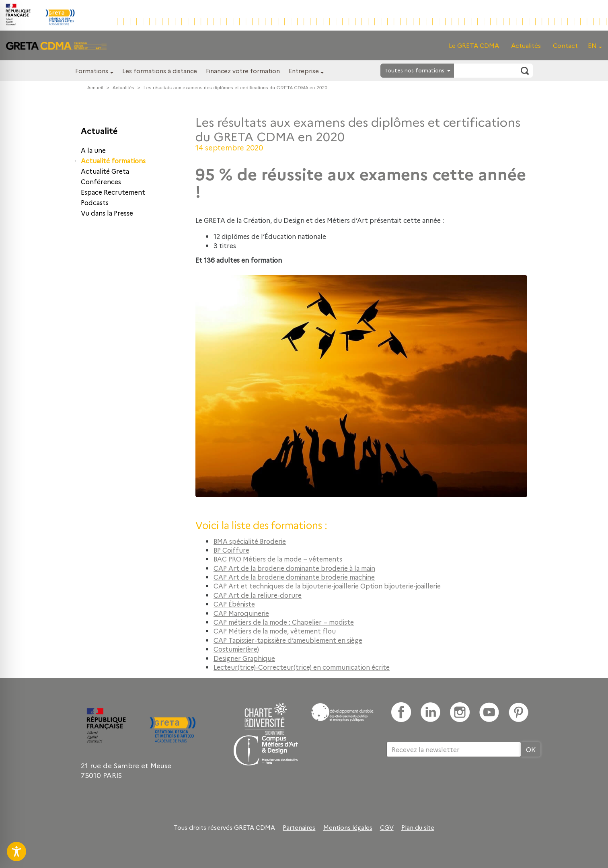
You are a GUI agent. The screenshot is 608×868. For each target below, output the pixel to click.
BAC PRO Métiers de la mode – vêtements (278, 559)
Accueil (95, 88)
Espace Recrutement (113, 192)
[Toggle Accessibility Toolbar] (16, 852)
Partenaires (299, 827)
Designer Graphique (244, 658)
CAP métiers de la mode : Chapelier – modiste (284, 622)
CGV (387, 827)
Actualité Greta (105, 171)
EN (592, 45)
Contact (565, 45)
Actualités (526, 45)
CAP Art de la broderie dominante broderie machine (294, 577)
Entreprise (304, 71)
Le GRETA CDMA (474, 45)
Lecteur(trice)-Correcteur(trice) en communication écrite (302, 667)
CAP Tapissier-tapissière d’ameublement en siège (288, 640)
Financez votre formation (243, 71)
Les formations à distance (160, 71)
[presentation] (448, 783)
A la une (93, 150)
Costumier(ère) (236, 649)
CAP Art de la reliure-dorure (258, 595)
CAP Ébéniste (234, 604)
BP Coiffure (231, 550)
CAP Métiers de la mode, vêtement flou (275, 631)
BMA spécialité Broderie (250, 541)
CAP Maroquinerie (241, 613)
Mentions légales (348, 827)
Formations (92, 71)
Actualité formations (113, 160)
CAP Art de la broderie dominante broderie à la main (294, 568)
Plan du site (418, 827)
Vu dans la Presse (107, 213)
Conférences (101, 181)
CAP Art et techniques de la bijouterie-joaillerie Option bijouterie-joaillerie (327, 586)
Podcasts (95, 202)
